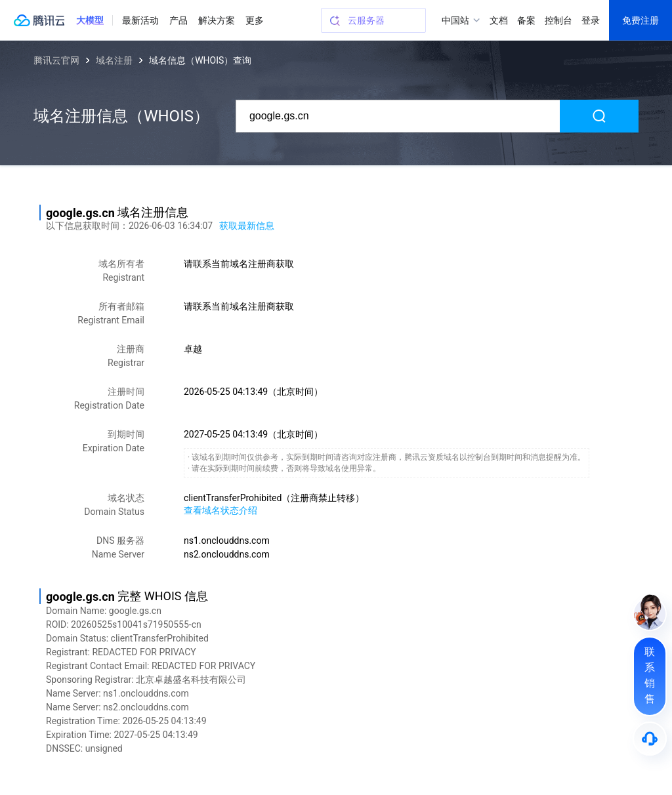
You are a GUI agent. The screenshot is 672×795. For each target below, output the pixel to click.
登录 (591, 20)
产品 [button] (178, 20)
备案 (526, 20)
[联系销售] (650, 676)
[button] (90, 20)
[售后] (650, 739)
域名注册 (114, 60)
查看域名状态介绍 (220, 510)
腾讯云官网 (56, 60)
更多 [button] (255, 20)
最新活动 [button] (140, 20)
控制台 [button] (558, 20)
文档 (499, 20)
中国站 (455, 20)
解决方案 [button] (217, 20)
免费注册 (640, 20)
